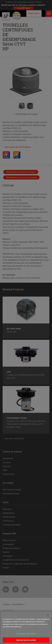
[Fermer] (48, 615)
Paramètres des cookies (26, 633)
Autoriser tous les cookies (26, 640)
